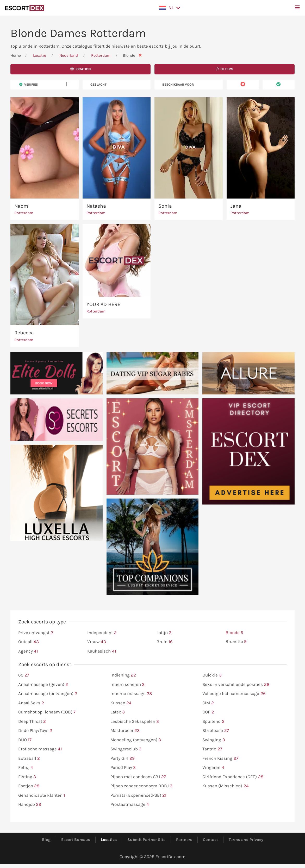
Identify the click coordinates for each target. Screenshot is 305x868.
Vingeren (213, 768)
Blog (46, 840)
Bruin (165, 642)
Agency (28, 651)
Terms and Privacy (246, 840)
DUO (25, 740)
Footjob (29, 786)
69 (24, 675)
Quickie (212, 675)
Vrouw (97, 642)
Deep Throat (32, 722)
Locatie (40, 55)
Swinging (214, 740)
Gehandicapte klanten (42, 795)
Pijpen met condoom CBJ (138, 777)
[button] (170, 8)
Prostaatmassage (130, 805)
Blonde (234, 633)
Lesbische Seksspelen (135, 722)
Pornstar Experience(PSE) (138, 795)
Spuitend (213, 722)
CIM (208, 703)
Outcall (29, 642)
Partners (184, 840)
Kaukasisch (102, 651)
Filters (225, 69)
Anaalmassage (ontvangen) (48, 694)
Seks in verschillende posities (236, 685)
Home (16, 55)
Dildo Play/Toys (35, 731)
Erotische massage (40, 749)
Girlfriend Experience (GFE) (233, 777)
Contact (210, 840)
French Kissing (220, 758)
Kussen (121, 703)
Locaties (109, 840)
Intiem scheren (127, 685)
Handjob (30, 805)
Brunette (236, 642)
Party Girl (123, 758)
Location (81, 69)
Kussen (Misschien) (225, 786)
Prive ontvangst (36, 633)
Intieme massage (131, 694)
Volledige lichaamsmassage (234, 694)
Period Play (123, 768)
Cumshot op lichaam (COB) (47, 712)
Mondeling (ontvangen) (136, 740)
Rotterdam (101, 55)
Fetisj (26, 768)
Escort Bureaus (76, 840)
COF (208, 712)
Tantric (212, 749)
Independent (102, 633)
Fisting (27, 777)
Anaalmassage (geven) (43, 685)
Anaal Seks (31, 703)
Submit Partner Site (146, 840)
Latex (118, 712)
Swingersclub (126, 749)
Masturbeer (125, 731)
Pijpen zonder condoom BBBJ (141, 786)
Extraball (29, 758)
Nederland (69, 55)
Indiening (123, 675)
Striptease (216, 731)
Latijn (164, 633)
